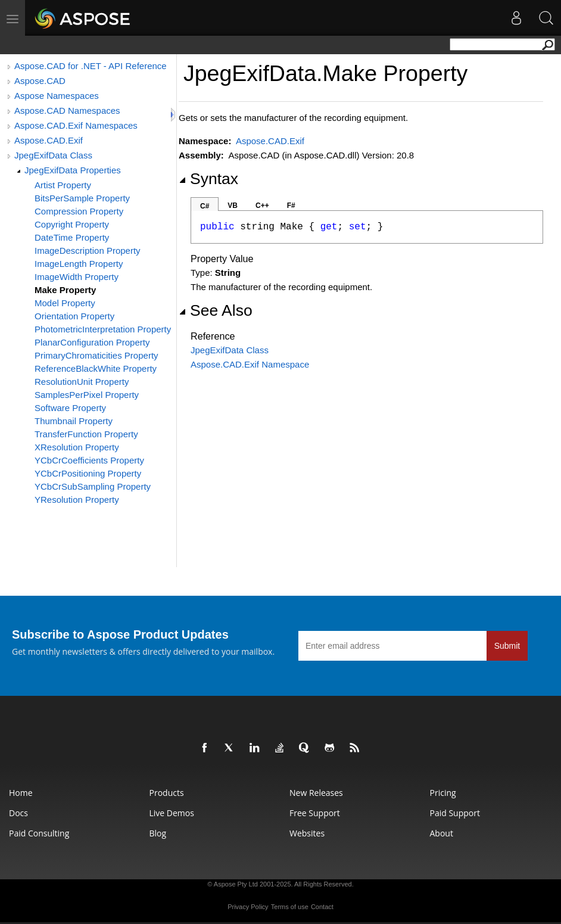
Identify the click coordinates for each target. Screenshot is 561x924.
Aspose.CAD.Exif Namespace (250, 364)
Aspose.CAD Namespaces (67, 111)
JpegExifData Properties (73, 170)
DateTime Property (72, 237)
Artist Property (63, 185)
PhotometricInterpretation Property (103, 329)
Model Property (65, 303)
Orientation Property (74, 316)
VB (233, 206)
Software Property (70, 408)
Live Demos (172, 813)
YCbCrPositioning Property (88, 473)
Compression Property (79, 211)
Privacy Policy (248, 907)
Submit (507, 646)
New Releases (316, 793)
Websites (307, 833)
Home (21, 793)
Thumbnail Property (74, 421)
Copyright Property (72, 224)
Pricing (443, 793)
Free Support (315, 813)
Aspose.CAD (40, 81)
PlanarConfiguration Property (92, 342)
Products (167, 793)
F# (291, 206)
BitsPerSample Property (82, 198)
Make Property (65, 290)
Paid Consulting (39, 833)
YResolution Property (77, 500)
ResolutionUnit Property (82, 382)
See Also (216, 310)
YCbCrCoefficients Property (89, 460)
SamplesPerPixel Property (87, 395)
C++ (262, 206)
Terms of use (290, 907)
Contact (322, 907)
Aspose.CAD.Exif (49, 140)
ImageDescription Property (88, 251)
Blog (158, 833)
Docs (18, 813)
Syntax (208, 179)
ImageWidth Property (77, 277)
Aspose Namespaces (57, 96)
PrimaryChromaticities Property (96, 355)
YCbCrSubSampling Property (93, 486)
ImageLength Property (79, 264)
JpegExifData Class (53, 155)
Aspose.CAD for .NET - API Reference (91, 66)
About (442, 833)
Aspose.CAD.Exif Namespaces (76, 125)
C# (205, 206)
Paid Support (455, 813)
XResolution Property (77, 447)
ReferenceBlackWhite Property (96, 368)
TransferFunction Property (86, 434)
